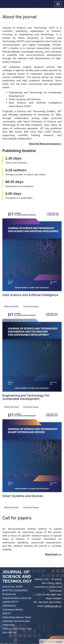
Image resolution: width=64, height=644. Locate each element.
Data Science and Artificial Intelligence (30, 295)
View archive (12, 306)
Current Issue (31, 306)
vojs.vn (59, 641)
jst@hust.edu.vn (53, 606)
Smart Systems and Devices (23, 496)
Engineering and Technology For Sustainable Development (26, 397)
